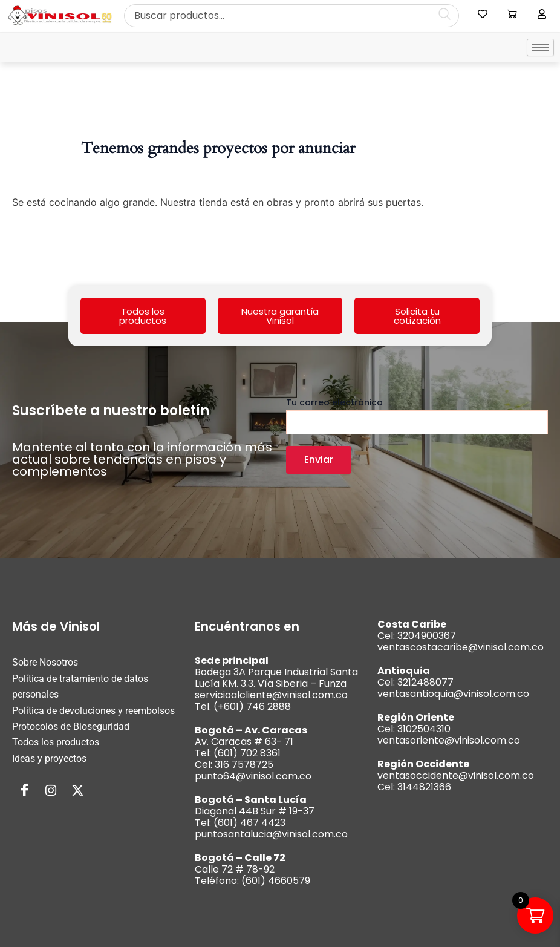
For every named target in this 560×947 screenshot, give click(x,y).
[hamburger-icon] (540, 48)
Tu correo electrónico (417, 415)
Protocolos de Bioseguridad (71, 726)
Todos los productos (143, 316)
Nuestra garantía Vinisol (280, 316)
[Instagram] (51, 791)
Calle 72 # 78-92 (235, 869)
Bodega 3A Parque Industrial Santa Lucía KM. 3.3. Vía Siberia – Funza (276, 678)
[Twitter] (77, 791)
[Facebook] (24, 791)
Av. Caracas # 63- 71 (244, 742)
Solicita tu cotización (417, 316)
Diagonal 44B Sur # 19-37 (255, 811)
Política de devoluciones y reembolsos (93, 711)
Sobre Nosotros (45, 662)
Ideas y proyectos (49, 759)
